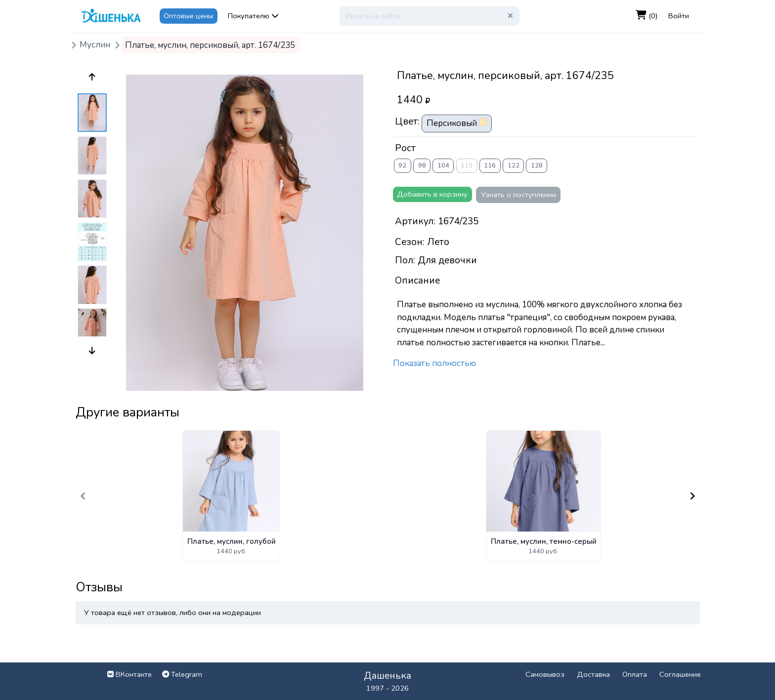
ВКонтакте (129, 674)
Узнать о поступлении (518, 195)
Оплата (635, 674)
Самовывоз (545, 674)
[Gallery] (388, 496)
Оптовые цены (188, 16)
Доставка (593, 674)
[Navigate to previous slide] (83, 496)
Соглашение (680, 674)
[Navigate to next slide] (692, 496)
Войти (679, 16)
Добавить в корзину (432, 194)
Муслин (95, 45)
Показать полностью (434, 363)
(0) (647, 16)
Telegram (182, 674)
